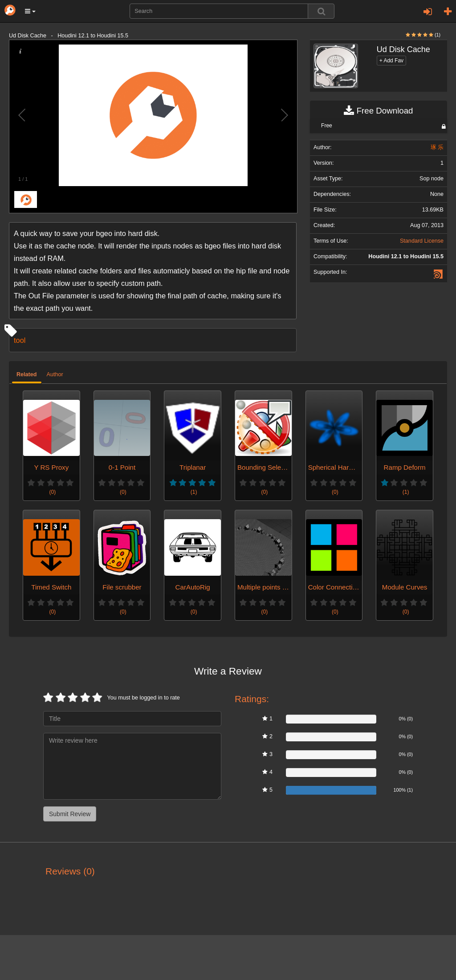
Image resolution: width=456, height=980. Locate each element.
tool (20, 340)
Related (27, 374)
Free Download (378, 111)
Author (55, 374)
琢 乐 (437, 147)
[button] (30, 11)
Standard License (422, 241)
